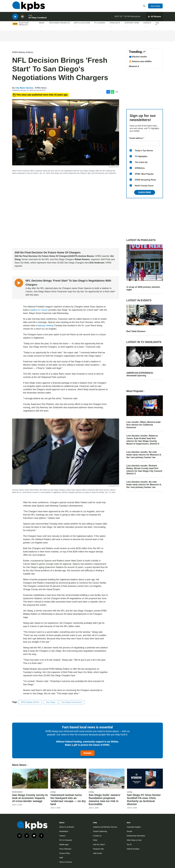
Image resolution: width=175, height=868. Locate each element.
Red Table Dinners (136, 331)
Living (53, 792)
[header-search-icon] (144, 6)
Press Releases (65, 849)
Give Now (156, 6)
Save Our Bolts (22, 263)
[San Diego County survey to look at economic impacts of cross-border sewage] (30, 779)
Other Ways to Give (134, 840)
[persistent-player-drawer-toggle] (154, 18)
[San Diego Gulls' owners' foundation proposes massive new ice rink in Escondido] (107, 779)
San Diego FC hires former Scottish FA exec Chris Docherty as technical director (144, 800)
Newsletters (64, 831)
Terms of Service (66, 862)
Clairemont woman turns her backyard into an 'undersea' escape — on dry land (68, 800)
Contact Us (97, 836)
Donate (87, 753)
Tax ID (129, 844)
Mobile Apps (64, 844)
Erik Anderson (97, 263)
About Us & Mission (67, 827)
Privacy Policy (65, 853)
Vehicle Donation (133, 849)
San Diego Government (72, 702)
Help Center (98, 853)
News (42, 24)
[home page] (28, 6)
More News (20, 765)
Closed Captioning (100, 831)
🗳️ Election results (138, 57)
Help (158, 25)
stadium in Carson (39, 310)
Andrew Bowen (86, 256)
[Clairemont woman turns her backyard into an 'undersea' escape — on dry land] (68, 779)
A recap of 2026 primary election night (143, 288)
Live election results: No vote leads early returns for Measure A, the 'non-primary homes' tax (144, 455)
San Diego (51, 702)
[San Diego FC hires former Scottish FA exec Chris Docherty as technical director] (145, 779)
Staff (61, 858)
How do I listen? (99, 844)
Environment (17, 792)
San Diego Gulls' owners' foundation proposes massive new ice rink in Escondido (105, 800)
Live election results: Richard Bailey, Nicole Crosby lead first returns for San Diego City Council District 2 (144, 470)
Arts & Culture (82, 24)
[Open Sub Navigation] (41, 28)
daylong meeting (45, 325)
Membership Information (136, 836)
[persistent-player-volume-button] (22, 18)
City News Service (24, 88)
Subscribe (145, 192)
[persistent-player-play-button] (15, 18)
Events (147, 24)
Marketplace (135, 18)
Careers (62, 836)
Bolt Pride (106, 259)
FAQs (95, 840)
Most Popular (136, 391)
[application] (66, 212)
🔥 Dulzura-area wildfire (140, 61)
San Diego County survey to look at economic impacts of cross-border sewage (30, 798)
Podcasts (115, 24)
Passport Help (98, 849)
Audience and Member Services (105, 827)
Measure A (134, 66)
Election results (24, 25)
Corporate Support (134, 827)
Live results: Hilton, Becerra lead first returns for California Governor (143, 425)
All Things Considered (37, 19)
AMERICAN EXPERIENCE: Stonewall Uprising (140, 374)
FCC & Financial (66, 840)
